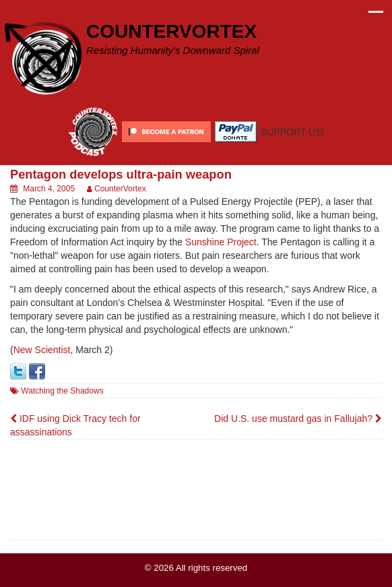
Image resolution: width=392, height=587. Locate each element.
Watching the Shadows (62, 391)
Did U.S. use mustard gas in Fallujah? (298, 419)
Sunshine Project (221, 242)
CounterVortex (120, 189)
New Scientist (42, 350)
